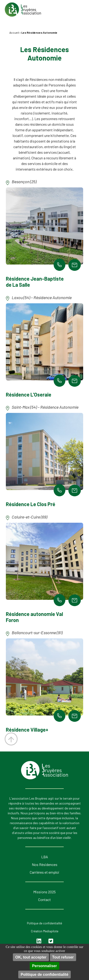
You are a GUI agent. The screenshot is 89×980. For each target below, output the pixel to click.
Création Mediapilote (45, 931)
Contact (44, 900)
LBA (45, 857)
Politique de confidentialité (44, 975)
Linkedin (39, 941)
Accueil (14, 32)
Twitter (51, 941)
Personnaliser (44, 966)
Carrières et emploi (44, 872)
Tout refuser (63, 957)
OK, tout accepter (31, 957)
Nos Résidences (45, 864)
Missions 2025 (44, 892)
